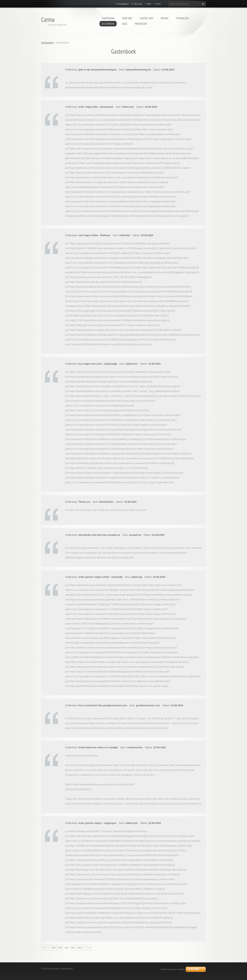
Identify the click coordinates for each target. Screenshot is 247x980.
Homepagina (123, 4)
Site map (138, 4)
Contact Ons (146, 18)
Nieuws (165, 18)
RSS (149, 4)
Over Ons (127, 18)
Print (158, 4)
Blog (125, 24)
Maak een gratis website (173, 969)
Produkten (141, 24)
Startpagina (108, 18)
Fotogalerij (182, 18)
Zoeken (203, 4)
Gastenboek (108, 24)
